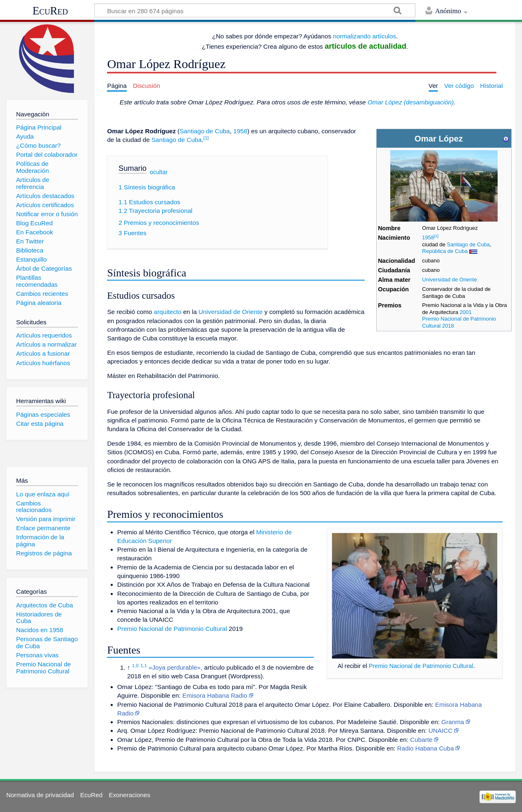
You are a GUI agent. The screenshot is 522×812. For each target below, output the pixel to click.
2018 (448, 326)
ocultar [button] (159, 172)
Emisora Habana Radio (215, 695)
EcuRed (50, 11)
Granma (453, 722)
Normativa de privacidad (40, 795)
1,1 (144, 666)
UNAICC (441, 731)
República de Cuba (445, 251)
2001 (466, 312)
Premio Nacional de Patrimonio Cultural (421, 666)
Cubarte (421, 740)
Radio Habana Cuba (426, 748)
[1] (436, 236)
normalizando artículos (364, 36)
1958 (428, 237)
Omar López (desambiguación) (411, 102)
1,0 (135, 666)
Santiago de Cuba (468, 244)
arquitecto (168, 312)
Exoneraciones (129, 795)
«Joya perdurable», (176, 667)
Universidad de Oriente (450, 280)
